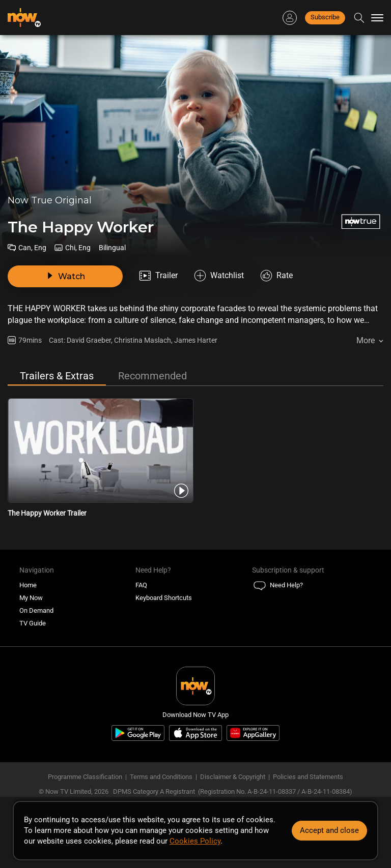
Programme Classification (85, 777)
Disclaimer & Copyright (233, 777)
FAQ (141, 585)
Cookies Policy (195, 841)
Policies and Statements (308, 777)
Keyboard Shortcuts (164, 598)
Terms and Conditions (161, 777)
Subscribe (325, 17)
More (366, 340)
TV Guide (33, 623)
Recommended (152, 376)
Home (28, 585)
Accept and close (329, 830)
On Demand (36, 610)
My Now (31, 598)
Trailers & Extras (57, 376)
